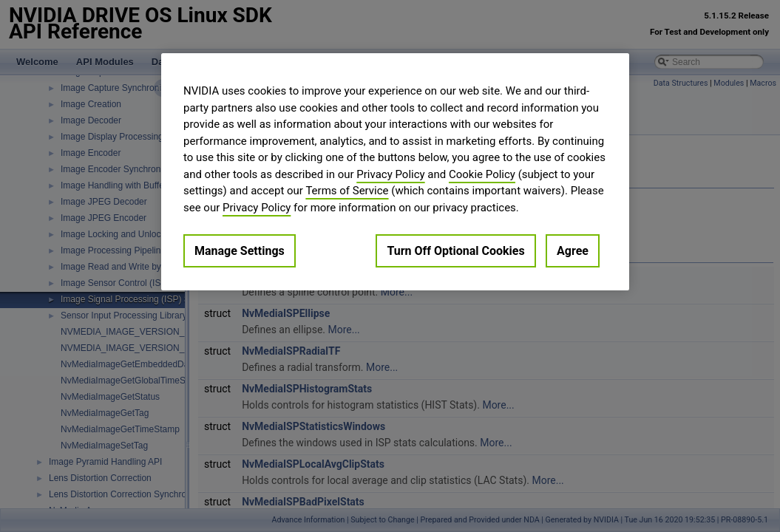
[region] (395, 172)
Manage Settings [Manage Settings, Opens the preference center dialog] (240, 251)
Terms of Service (347, 191)
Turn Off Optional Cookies (455, 251)
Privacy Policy (390, 174)
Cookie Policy (482, 174)
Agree (573, 251)
